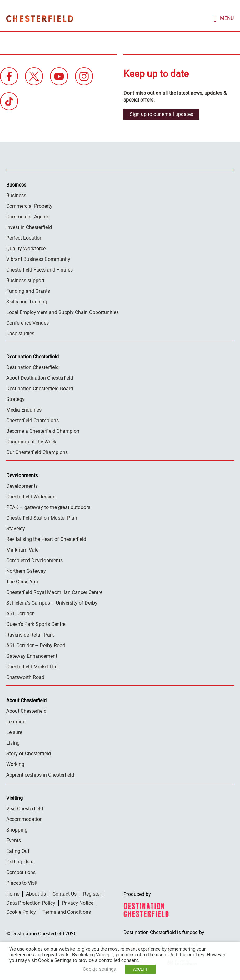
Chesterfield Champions (32, 420)
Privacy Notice (78, 902)
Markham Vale (22, 549)
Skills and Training (27, 301)
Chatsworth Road (25, 677)
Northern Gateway (26, 570)
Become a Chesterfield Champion (43, 430)
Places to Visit (22, 882)
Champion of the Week (31, 441)
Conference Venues (27, 322)
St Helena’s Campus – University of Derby (52, 602)
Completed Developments (35, 560)
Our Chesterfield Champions (37, 452)
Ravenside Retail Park (30, 634)
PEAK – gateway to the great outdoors (48, 507)
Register (92, 893)
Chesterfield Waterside (31, 496)
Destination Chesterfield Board (40, 388)
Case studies (20, 333)
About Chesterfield (26, 710)
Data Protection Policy (31, 902)
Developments (22, 485)
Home (13, 893)
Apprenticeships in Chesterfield (40, 774)
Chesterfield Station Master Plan (42, 517)
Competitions (21, 872)
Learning (16, 721)
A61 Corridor (20, 613)
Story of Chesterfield (29, 753)
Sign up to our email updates (161, 114)
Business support (25, 280)
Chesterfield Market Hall (32, 666)
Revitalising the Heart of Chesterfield (46, 539)
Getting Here (20, 861)
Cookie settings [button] (99, 969)
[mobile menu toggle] (224, 18)
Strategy (15, 399)
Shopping (17, 829)
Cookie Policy (21, 911)
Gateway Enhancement (32, 655)
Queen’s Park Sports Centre (36, 624)
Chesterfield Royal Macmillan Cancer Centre (54, 592)
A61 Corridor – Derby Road (36, 645)
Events (14, 840)
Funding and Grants (28, 290)
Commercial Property (29, 205)
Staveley (16, 528)
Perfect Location (24, 237)
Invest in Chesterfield (29, 227)
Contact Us (65, 893)
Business (16, 195)
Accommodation (25, 819)
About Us (36, 893)
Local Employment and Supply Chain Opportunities (62, 312)
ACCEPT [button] (140, 969)
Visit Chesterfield (25, 808)
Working (15, 764)
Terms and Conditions (67, 911)
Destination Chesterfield (40, 18)
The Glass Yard (23, 581)
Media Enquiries (24, 409)
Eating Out (18, 850)
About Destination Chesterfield (40, 377)
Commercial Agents (28, 216)
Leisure (14, 732)
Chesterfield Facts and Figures (40, 269)
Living (13, 742)
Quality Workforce (26, 248)
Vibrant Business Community (38, 259)
